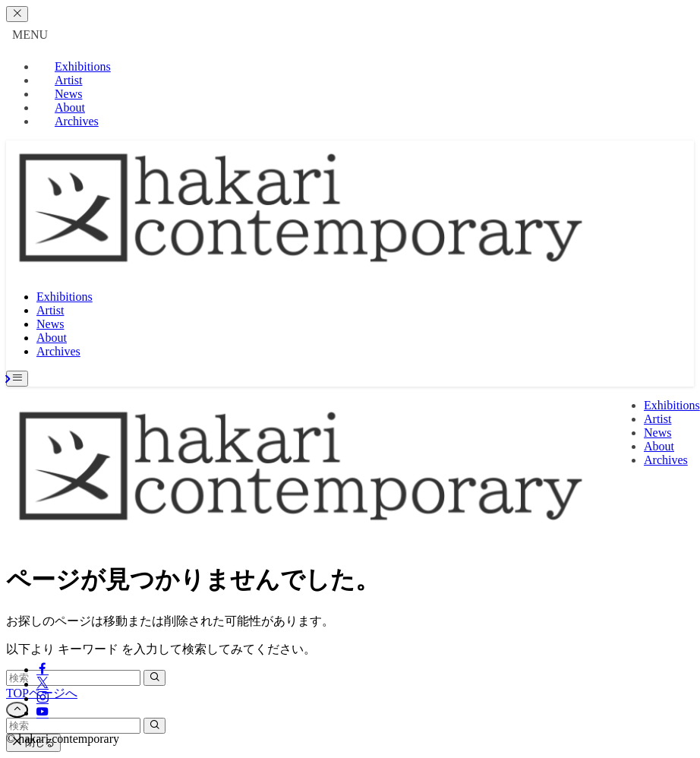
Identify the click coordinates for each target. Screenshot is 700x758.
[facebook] (43, 670)
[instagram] (43, 698)
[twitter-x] (43, 684)
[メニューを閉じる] (17, 14)
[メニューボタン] (17, 379)
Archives (77, 121)
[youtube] (43, 713)
